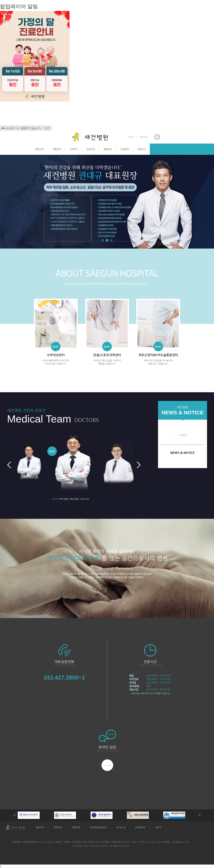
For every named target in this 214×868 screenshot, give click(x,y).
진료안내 (91, 149)
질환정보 (108, 149)
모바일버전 (140, 827)
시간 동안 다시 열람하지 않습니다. (21, 128)
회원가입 (143, 137)
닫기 (47, 128)
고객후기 (74, 149)
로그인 (131, 137)
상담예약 (125, 149)
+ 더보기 (183, 435)
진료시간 (150, 662)
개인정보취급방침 (98, 827)
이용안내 (56, 149)
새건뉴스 (142, 149)
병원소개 (39, 149)
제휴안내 (58, 827)
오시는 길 (121, 827)
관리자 (158, 827)
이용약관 (76, 827)
